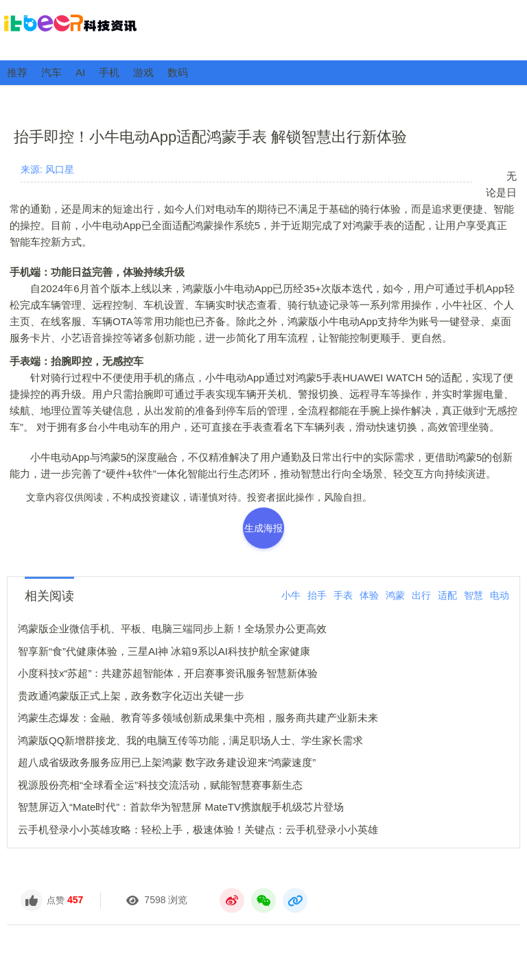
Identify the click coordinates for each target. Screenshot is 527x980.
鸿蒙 (395, 595)
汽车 (51, 72)
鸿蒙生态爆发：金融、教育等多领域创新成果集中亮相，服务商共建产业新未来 (198, 718)
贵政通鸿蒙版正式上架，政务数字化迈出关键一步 (131, 696)
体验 (369, 595)
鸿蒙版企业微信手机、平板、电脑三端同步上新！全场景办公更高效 (172, 629)
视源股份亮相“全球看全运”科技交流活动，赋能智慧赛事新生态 (160, 785)
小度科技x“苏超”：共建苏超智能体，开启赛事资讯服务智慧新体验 (168, 673)
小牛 (291, 595)
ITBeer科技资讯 (263, 29)
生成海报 (263, 528)
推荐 (17, 72)
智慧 (473, 595)
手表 (343, 595)
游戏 (143, 72)
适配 (447, 595)
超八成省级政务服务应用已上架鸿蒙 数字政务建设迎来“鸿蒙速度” (167, 762)
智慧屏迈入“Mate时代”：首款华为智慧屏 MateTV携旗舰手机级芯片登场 (181, 807)
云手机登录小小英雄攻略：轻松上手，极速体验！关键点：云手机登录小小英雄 (198, 829)
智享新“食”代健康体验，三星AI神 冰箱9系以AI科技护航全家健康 (164, 651)
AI (80, 72)
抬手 (317, 595)
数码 (178, 72)
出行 (421, 595)
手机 (109, 72)
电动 (500, 595)
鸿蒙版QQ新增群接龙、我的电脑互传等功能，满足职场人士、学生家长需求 (190, 740)
